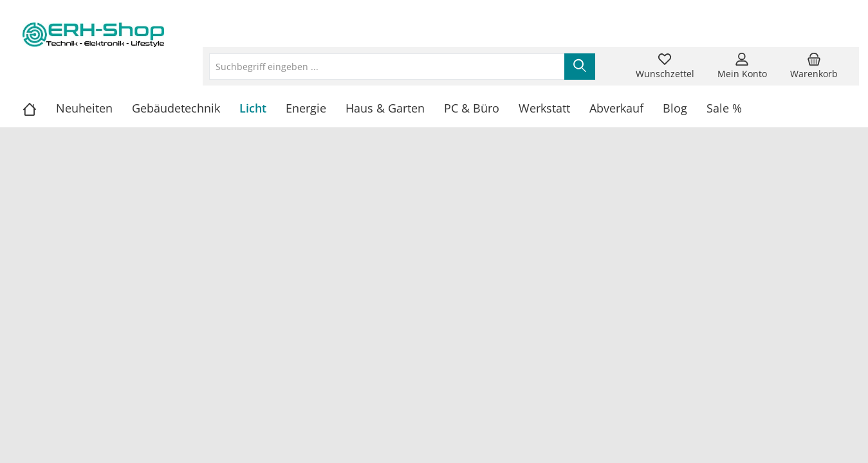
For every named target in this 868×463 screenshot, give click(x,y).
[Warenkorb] (814, 66)
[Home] (39, 108)
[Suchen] (580, 67)
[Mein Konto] (742, 66)
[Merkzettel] (665, 66)
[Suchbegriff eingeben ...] (387, 67)
